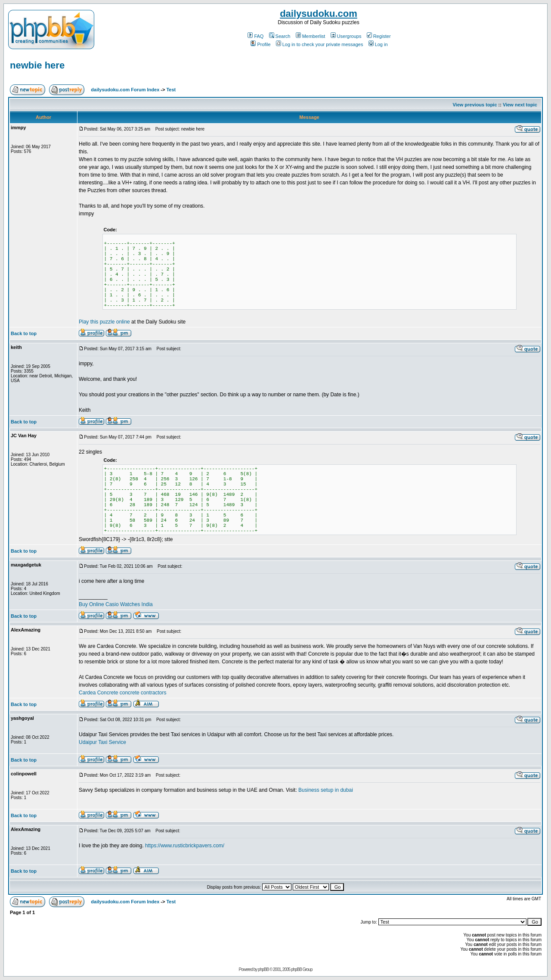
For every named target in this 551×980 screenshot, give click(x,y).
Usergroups (346, 36)
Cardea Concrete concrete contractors (122, 693)
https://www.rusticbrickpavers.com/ (185, 846)
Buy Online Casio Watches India (116, 604)
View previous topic (475, 105)
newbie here (37, 65)
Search (280, 36)
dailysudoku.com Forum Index (125, 90)
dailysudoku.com (319, 14)
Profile (260, 44)
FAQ (255, 36)
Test (171, 90)
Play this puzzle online (104, 322)
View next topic (520, 105)
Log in (378, 44)
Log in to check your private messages (320, 44)
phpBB (263, 969)
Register (379, 36)
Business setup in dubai (326, 790)
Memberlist (311, 36)
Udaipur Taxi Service (102, 742)
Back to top (24, 333)
